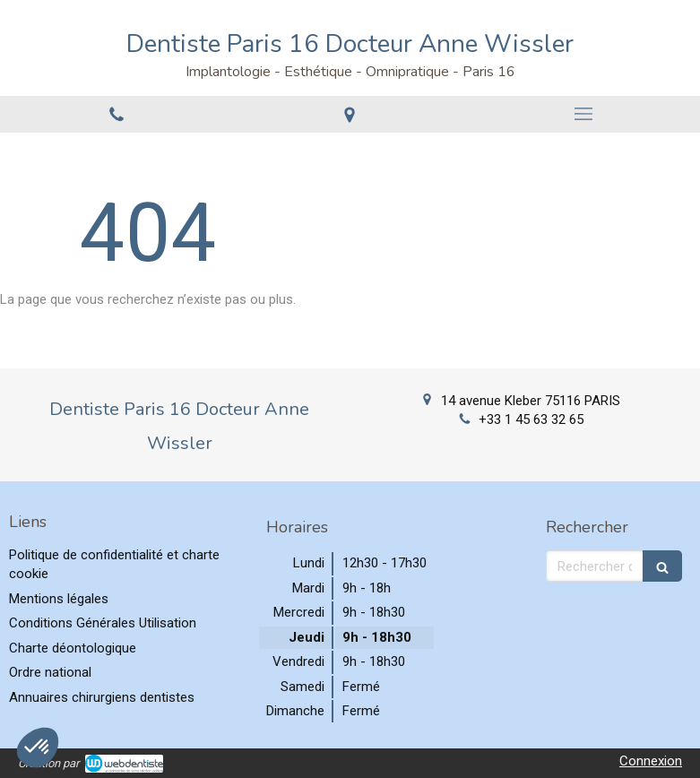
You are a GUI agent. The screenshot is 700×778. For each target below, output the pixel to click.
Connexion (651, 761)
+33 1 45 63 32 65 (531, 419)
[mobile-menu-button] (583, 114)
